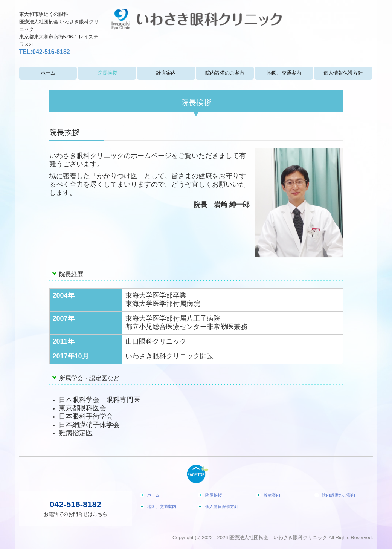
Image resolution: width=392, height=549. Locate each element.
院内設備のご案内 (225, 73)
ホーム (48, 73)
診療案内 (166, 73)
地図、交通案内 (284, 73)
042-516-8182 (51, 52)
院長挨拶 (107, 73)
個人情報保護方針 (343, 73)
